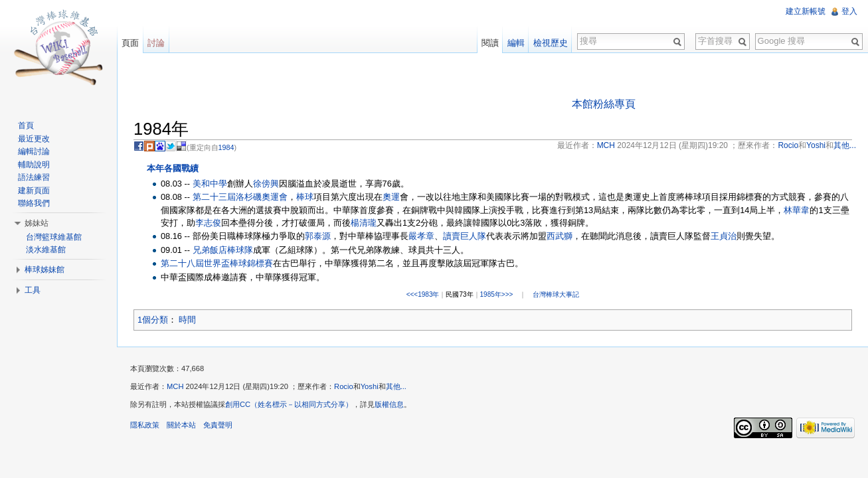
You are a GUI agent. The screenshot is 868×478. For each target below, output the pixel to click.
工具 (33, 290)
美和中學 (210, 184)
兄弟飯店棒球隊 (223, 250)
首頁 (26, 125)
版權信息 (389, 404)
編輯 (516, 43)
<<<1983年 (423, 294)
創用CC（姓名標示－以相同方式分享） (289, 404)
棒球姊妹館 (44, 270)
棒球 (305, 197)
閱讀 (490, 43)
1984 (226, 147)
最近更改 (34, 139)
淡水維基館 (46, 250)
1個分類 (153, 320)
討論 (156, 43)
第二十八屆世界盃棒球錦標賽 (217, 263)
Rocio (344, 386)
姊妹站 (37, 223)
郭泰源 (318, 236)
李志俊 (208, 223)
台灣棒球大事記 (556, 294)
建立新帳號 (806, 11)
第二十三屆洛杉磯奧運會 (240, 197)
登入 (849, 11)
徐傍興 (266, 184)
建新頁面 (34, 191)
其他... (396, 386)
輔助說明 (34, 165)
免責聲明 (218, 425)
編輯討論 (34, 151)
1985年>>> (497, 294)
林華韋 (797, 210)
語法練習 (34, 177)
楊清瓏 (364, 223)
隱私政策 (145, 425)
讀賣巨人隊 (465, 236)
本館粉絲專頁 (604, 104)
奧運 (391, 197)
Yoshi (370, 386)
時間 (187, 320)
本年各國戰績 (173, 168)
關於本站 (181, 425)
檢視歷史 (551, 43)
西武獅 (560, 236)
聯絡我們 (34, 203)
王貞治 (724, 236)
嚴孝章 (421, 236)
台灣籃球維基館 (54, 237)
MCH (175, 386)
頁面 (130, 43)
